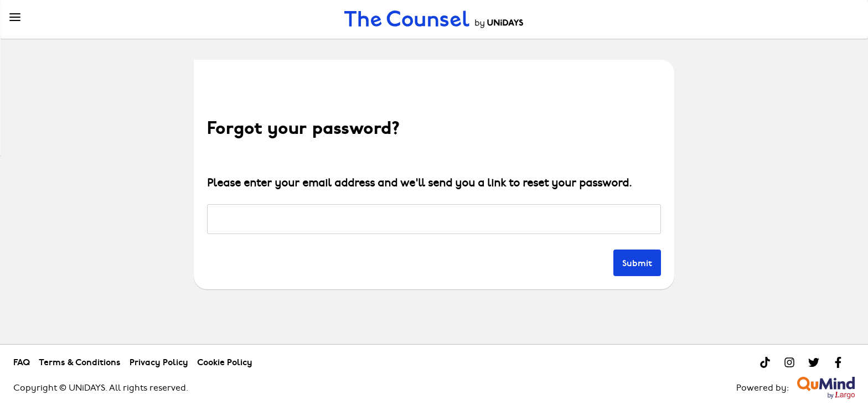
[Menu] (15, 18)
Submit (637, 263)
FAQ (22, 362)
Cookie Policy (225, 362)
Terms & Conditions (80, 362)
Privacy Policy (159, 362)
